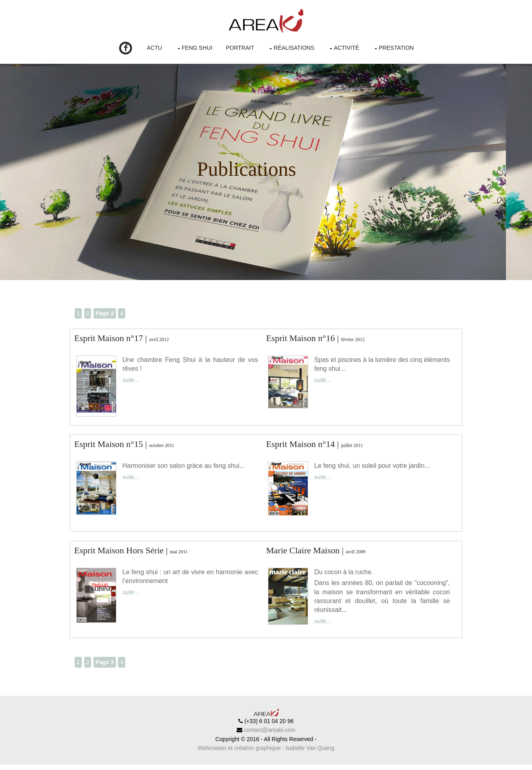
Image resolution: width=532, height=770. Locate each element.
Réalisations (294, 48)
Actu (154, 48)
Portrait (240, 48)
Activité (346, 48)
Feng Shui (197, 48)
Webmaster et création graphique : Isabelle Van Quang (266, 754)
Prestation (396, 48)
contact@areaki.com (269, 735)
